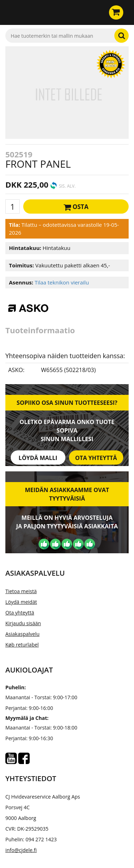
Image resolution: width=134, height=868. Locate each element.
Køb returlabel (22, 645)
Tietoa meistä (21, 591)
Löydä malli (38, 458)
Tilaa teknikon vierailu (62, 282)
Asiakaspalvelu (23, 634)
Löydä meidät (21, 602)
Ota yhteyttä (96, 458)
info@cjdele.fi (21, 850)
